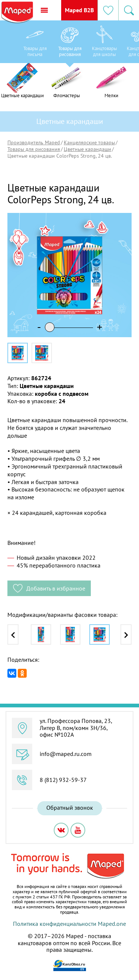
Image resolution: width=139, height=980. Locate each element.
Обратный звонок (70, 808)
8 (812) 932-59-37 (63, 780)
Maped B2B (79, 10)
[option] (35, 44)
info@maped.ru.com (66, 754)
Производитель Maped (34, 142)
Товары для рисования (34, 149)
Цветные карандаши (87, 149)
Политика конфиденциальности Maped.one (69, 924)
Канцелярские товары (89, 142)
